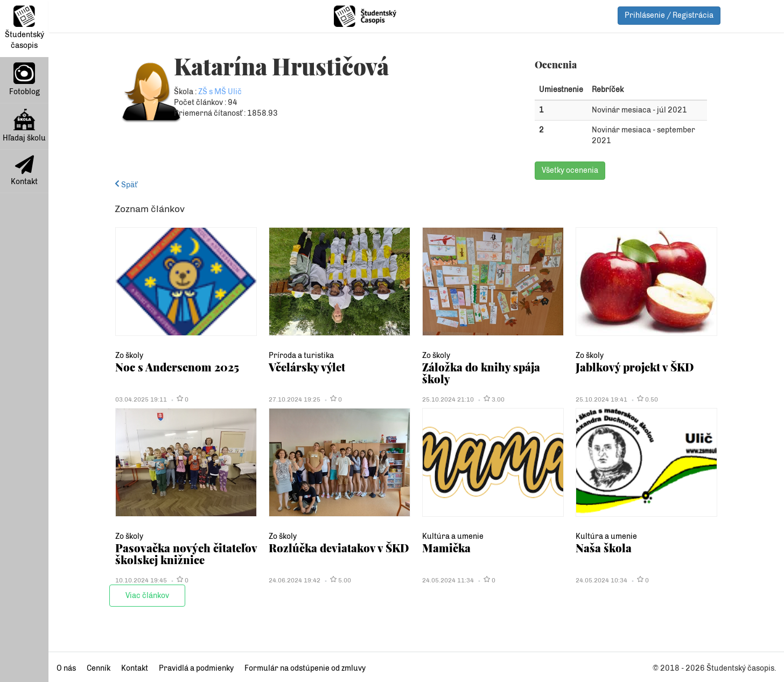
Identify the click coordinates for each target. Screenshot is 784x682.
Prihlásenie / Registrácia (669, 15)
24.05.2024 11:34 (448, 580)
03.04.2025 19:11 (141, 399)
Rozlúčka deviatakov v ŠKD (339, 548)
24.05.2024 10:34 (601, 580)
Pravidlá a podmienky (196, 668)
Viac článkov (147, 596)
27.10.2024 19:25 (295, 399)
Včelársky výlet (307, 367)
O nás (66, 668)
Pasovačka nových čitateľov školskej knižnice (186, 554)
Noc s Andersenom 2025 (177, 367)
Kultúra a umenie (453, 536)
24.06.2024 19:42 (295, 580)
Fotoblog (24, 79)
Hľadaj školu (24, 126)
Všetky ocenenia (570, 170)
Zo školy (129, 356)
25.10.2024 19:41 (601, 399)
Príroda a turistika (301, 356)
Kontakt (24, 171)
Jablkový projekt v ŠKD (635, 367)
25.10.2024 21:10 (448, 399)
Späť (126, 185)
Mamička (446, 548)
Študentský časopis (24, 28)
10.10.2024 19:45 (141, 580)
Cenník (99, 668)
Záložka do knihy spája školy (481, 373)
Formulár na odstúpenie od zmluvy (305, 668)
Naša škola (604, 548)
